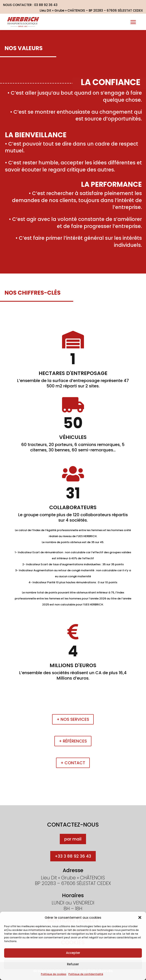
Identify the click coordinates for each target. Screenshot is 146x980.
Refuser (73, 964)
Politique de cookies (54, 974)
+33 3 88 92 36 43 (73, 856)
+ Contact (73, 763)
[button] (140, 917)
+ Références (73, 741)
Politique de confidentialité (86, 974)
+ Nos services (73, 719)
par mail (73, 839)
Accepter (73, 953)
